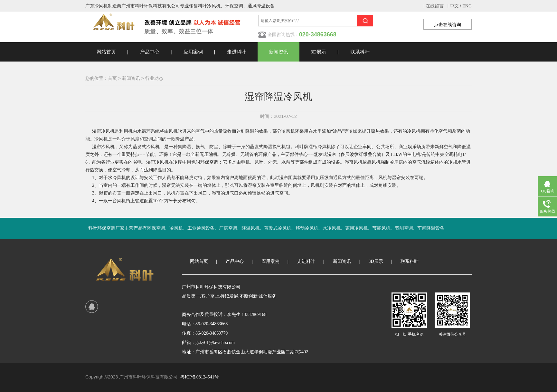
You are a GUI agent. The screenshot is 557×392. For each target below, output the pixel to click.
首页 (112, 78)
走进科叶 (237, 52)
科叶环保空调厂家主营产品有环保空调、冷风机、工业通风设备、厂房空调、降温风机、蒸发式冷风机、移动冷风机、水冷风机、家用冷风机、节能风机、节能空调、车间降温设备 (281, 228)
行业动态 (154, 78)
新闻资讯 (278, 52)
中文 (454, 6)
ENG (467, 6)
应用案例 (193, 52)
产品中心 (150, 52)
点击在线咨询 (448, 25)
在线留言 (435, 6)
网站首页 (106, 52)
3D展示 (318, 52)
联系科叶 (360, 52)
